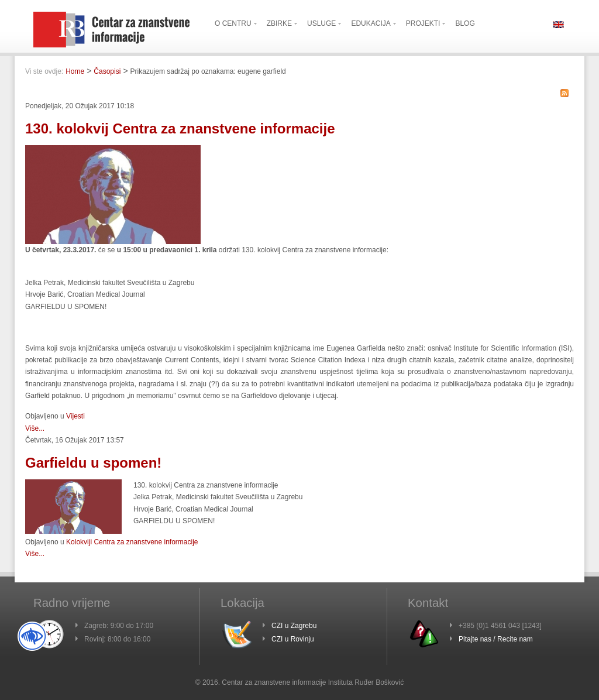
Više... (35, 428)
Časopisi (107, 71)
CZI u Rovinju (293, 639)
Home (75, 71)
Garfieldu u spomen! (93, 463)
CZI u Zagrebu (294, 626)
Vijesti (75, 416)
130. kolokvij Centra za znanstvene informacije (180, 128)
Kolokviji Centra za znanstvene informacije (132, 542)
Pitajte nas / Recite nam (496, 639)
